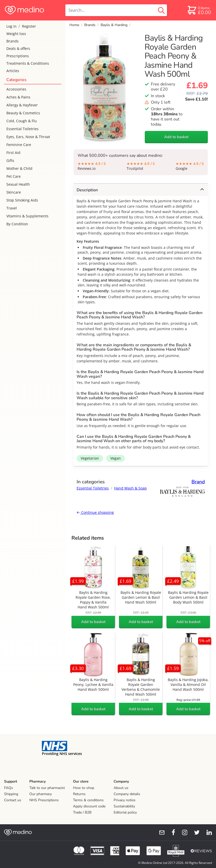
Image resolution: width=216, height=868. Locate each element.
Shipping (11, 794)
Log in (11, 26)
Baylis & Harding (114, 25)
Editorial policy (125, 812)
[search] (116, 10)
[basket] (199, 10)
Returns (79, 794)
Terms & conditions (88, 800)
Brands (13, 41)
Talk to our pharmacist (47, 788)
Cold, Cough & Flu (22, 121)
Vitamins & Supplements (27, 216)
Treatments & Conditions (28, 63)
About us (121, 788)
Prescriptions (18, 56)
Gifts (10, 160)
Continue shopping (95, 512)
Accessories (16, 89)
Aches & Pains (18, 97)
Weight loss (16, 34)
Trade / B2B (82, 812)
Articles (13, 71)
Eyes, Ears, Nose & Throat (28, 137)
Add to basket (176, 137)
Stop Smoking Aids (22, 200)
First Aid (13, 153)
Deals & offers (18, 48)
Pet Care (14, 176)
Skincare (14, 192)
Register (29, 26)
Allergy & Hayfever (22, 105)
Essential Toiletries (22, 129)
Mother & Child (19, 168)
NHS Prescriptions (44, 800)
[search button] (161, 10)
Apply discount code (89, 806)
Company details (127, 794)
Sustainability (124, 806)
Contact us (13, 800)
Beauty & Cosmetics (23, 113)
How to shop (84, 788)
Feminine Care (19, 145)
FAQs (9, 788)
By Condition (17, 224)
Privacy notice (124, 800)
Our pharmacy (41, 794)
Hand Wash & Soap (130, 488)
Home (74, 25)
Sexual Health (18, 184)
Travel (12, 208)
